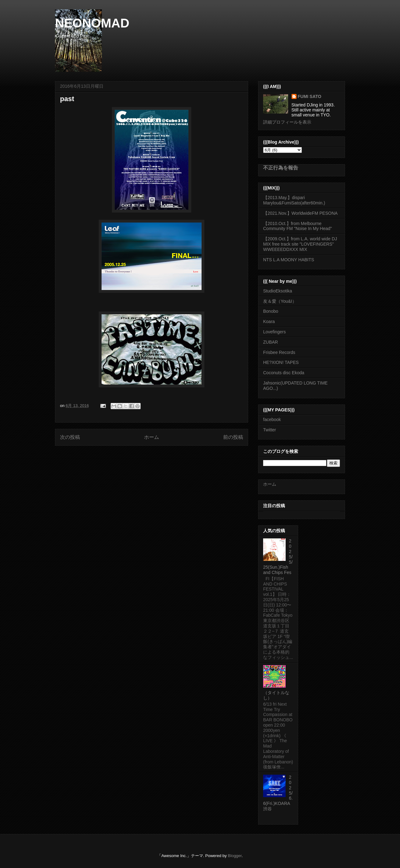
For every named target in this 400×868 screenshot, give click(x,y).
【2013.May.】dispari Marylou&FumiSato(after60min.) (294, 200)
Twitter (270, 430)
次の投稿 (70, 437)
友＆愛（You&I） (280, 301)
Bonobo (271, 311)
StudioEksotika (278, 291)
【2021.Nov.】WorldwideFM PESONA (300, 213)
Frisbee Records (279, 352)
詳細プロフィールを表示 (287, 122)
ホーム (152, 437)
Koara (269, 321)
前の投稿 (233, 437)
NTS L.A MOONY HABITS (289, 260)
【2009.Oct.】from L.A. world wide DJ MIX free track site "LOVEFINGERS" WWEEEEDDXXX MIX (300, 244)
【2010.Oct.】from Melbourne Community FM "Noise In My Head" (297, 226)
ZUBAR (270, 342)
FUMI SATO (310, 96)
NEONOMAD (92, 23)
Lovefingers (274, 332)
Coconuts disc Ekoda (284, 373)
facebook (272, 419)
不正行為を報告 (281, 168)
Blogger (235, 856)
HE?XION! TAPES (281, 362)
